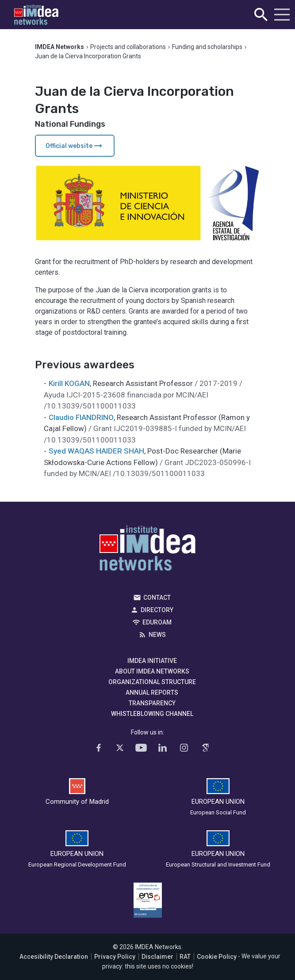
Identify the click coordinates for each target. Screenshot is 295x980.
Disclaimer (157, 957)
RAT (185, 957)
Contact (157, 598)
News (157, 635)
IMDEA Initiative (152, 661)
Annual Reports (152, 692)
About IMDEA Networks (152, 671)
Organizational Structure (152, 682)
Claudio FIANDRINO (81, 417)
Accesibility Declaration (54, 957)
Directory (157, 610)
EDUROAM (157, 622)
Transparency (152, 703)
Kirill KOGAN (69, 383)
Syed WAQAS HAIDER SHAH (96, 451)
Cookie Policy (217, 957)
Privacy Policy (115, 957)
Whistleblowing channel (152, 714)
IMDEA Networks (147, 550)
